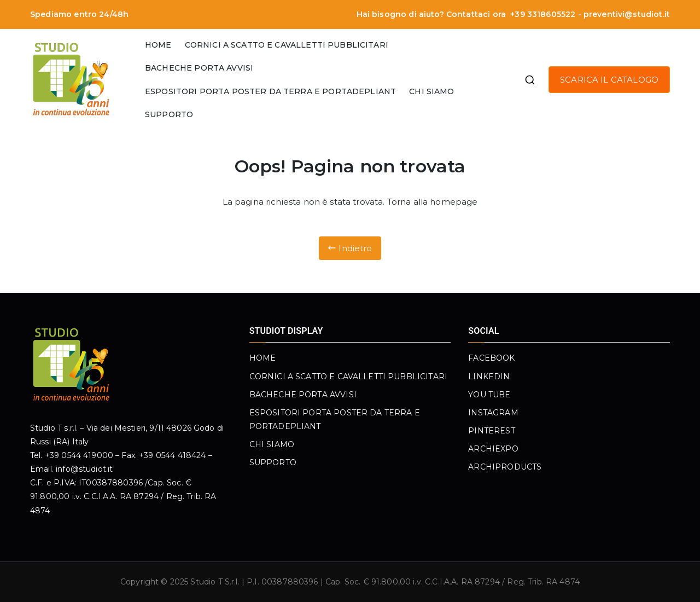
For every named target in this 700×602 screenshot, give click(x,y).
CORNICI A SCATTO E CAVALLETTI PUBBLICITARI (287, 45)
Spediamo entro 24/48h (79, 14)
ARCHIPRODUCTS (505, 467)
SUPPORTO (169, 114)
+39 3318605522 (542, 14)
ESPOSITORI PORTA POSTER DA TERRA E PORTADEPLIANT (270, 91)
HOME (158, 45)
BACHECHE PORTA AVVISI (199, 68)
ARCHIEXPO (493, 449)
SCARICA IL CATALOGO (609, 80)
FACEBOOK (491, 358)
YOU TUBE (489, 395)
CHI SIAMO (431, 91)
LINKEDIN (489, 377)
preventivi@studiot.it (627, 14)
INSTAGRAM (493, 413)
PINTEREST (491, 431)
